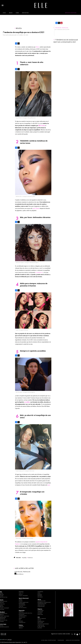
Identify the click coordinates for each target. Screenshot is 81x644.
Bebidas (2, 615)
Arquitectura (41, 605)
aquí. (49, 485)
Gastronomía (4, 613)
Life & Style (3, 624)
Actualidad (41, 610)
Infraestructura (42, 604)
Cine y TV (21, 593)
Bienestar (3, 619)
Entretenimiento (4, 627)
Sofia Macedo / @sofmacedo (22, 572)
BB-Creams (42, 125)
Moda (4, 13)
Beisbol (21, 601)
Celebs (17, 13)
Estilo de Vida (4, 620)
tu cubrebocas (39, 272)
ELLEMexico (72, 634)
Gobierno (21, 627)
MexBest (2, 612)
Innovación (41, 625)
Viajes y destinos (5, 616)
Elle (1, 592)
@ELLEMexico (20, 574)
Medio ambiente (42, 619)
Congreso (40, 592)
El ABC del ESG (41, 627)
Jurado (2, 622)
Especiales (40, 614)
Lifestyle (21, 606)
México (21, 628)
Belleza (11, 13)
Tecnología (22, 617)
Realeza (2, 603)
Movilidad (40, 623)
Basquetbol (22, 604)
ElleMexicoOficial (81, 634)
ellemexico (79, 634)
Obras (20, 619)
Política (21, 625)
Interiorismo (41, 606)
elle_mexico (76, 634)
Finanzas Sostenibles (43, 624)
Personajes (3, 617)
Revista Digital (23, 608)
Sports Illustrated (24, 598)
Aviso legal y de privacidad (49, 640)
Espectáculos (4, 601)
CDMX (39, 593)
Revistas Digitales (71, 13)
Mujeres (21, 621)
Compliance (61, 640)
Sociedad (40, 597)
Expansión (22, 610)
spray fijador (36, 208)
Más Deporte (22, 605)
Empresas (21, 612)
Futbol (21, 600)
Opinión (40, 596)
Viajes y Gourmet (4, 608)
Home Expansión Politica (25, 613)
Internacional (23, 616)
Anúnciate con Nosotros (73, 640)
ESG (20, 620)
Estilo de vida (25, 13)
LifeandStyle (22, 622)
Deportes (21, 592)
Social (39, 620)
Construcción (42, 601)
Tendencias (30, 558)
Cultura (2, 609)
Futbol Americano (24, 602)
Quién (2, 600)
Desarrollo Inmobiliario (44, 602)
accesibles (27, 402)
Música (21, 594)
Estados (40, 594)
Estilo (2, 626)
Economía (22, 614)
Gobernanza (41, 621)
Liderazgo (40, 612)
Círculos (2, 604)
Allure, (38, 47)
